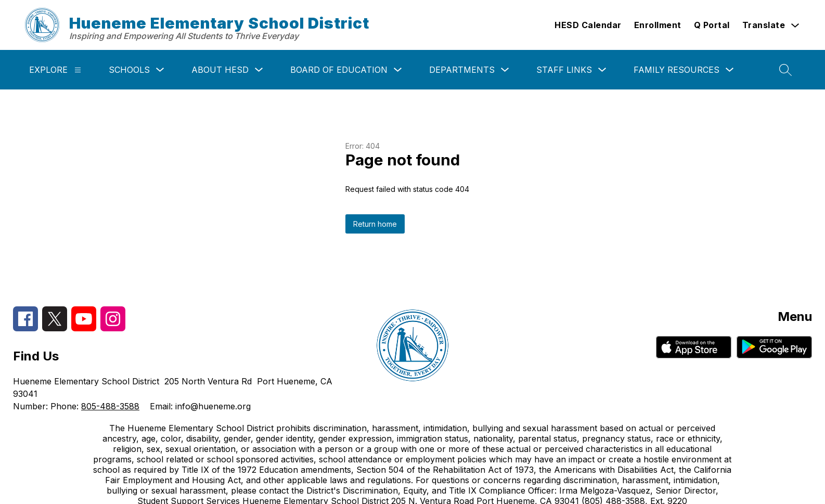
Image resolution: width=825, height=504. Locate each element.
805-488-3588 (110, 406)
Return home (375, 224)
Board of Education (339, 70)
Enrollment (658, 25)
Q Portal (712, 25)
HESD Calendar (588, 25)
